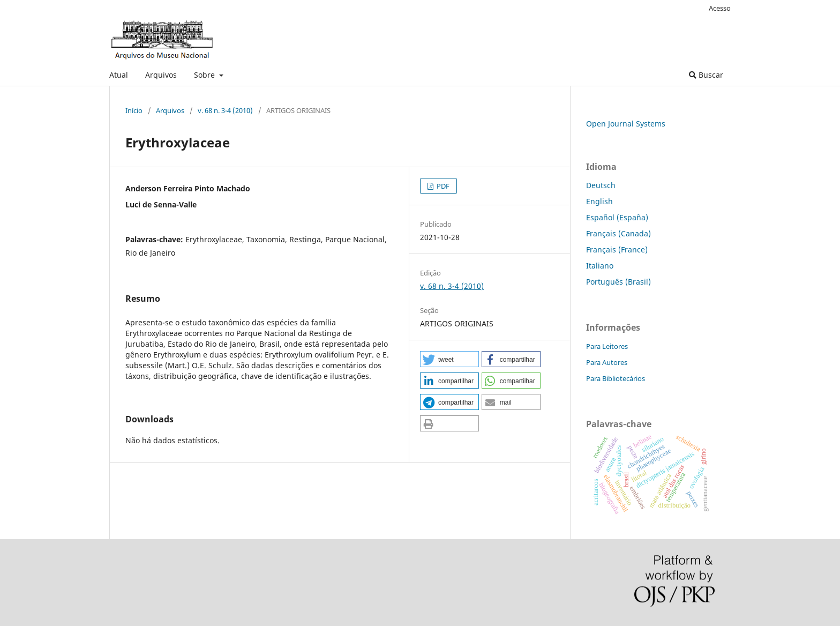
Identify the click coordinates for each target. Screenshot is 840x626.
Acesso (720, 8)
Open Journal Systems (626, 124)
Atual (119, 75)
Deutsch (601, 185)
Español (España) (617, 217)
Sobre (205, 75)
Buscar (706, 75)
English (599, 201)
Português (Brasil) (618, 282)
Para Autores (607, 362)
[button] (449, 359)
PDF (442, 186)
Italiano (600, 266)
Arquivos (161, 75)
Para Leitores (607, 346)
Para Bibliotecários (616, 378)
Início (134, 110)
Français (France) (617, 249)
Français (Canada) (618, 233)
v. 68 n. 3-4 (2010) (225, 110)
